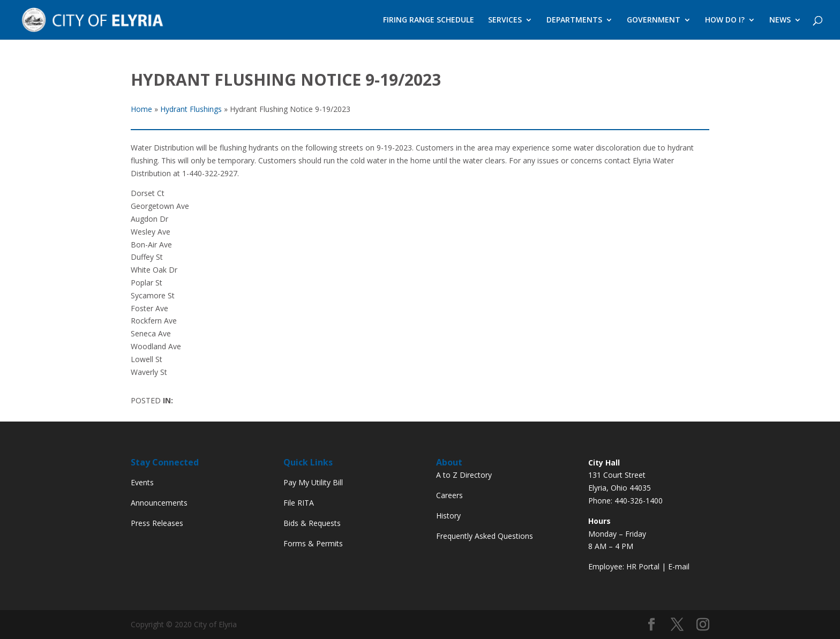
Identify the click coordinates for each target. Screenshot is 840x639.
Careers (449, 495)
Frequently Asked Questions (485, 536)
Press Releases (157, 523)
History (448, 516)
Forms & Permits (313, 543)
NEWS (780, 20)
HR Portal (643, 566)
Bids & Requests (312, 523)
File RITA (299, 503)
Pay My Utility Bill (313, 482)
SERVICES (505, 20)
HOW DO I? (725, 20)
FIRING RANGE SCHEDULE (429, 20)
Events (142, 482)
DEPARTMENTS (574, 20)
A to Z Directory (464, 475)
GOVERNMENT (654, 20)
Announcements (159, 503)
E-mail (679, 566)
